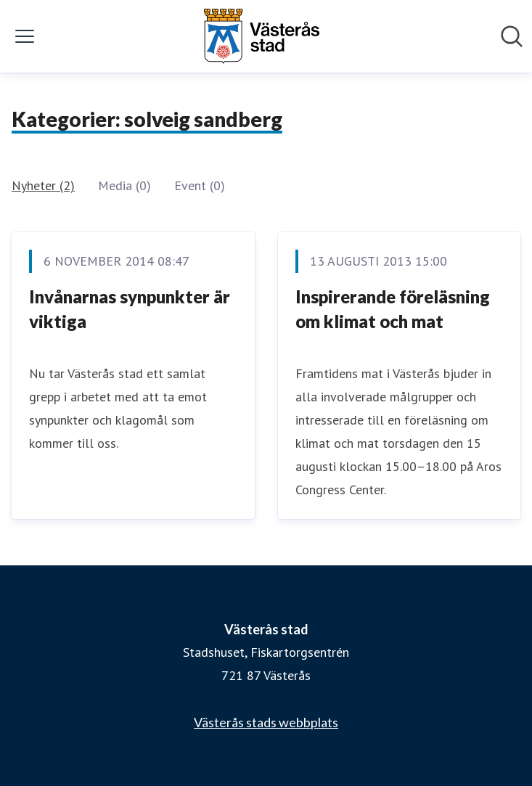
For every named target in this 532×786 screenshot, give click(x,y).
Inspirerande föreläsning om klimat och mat (393, 309)
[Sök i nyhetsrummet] (512, 36)
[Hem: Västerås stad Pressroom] (261, 36)
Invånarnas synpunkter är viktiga (130, 309)
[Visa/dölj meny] (25, 36)
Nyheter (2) (43, 185)
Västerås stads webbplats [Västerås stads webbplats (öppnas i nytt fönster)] (266, 722)
